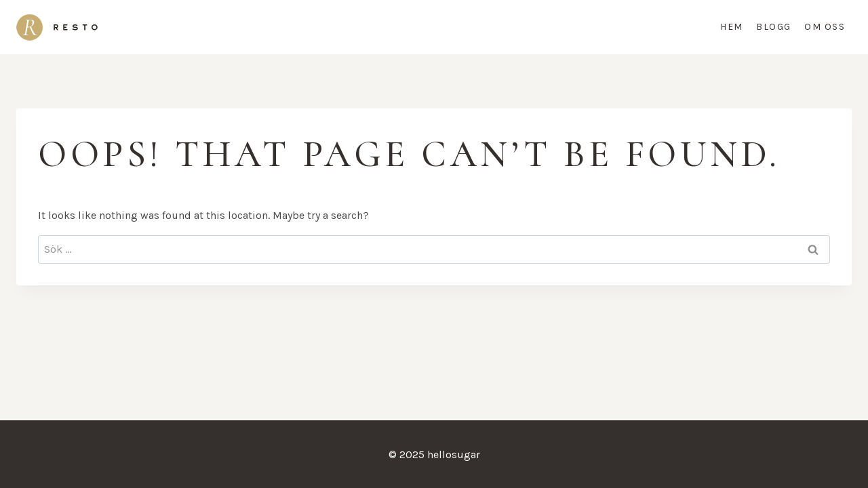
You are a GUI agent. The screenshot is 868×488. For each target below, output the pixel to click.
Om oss (825, 27)
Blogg (774, 27)
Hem (732, 27)
